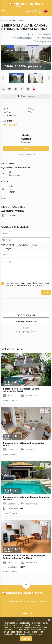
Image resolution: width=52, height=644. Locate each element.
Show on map (28, 96)
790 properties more (26, 151)
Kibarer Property (10, 396)
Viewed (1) (46, 38)
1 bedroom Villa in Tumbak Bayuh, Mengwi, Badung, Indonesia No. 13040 (24, 553)
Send (46, 289)
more (4, 195)
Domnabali (26, 138)
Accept (26, 639)
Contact (26, 145)
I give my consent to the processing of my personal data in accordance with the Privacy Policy (27, 280)
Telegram (9, 244)
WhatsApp (24, 241)
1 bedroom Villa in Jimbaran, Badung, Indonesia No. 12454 (21, 386)
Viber (35, 241)
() (29, 11)
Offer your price (44, 41)
